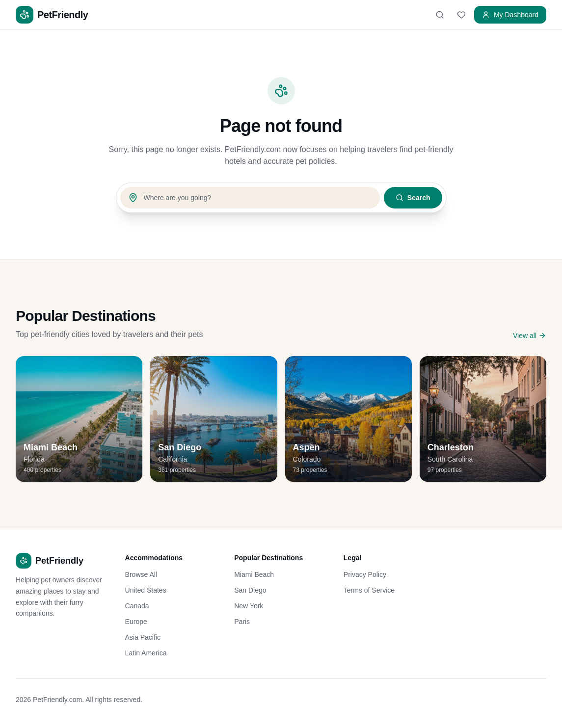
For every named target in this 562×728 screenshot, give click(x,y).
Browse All (141, 574)
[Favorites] (461, 15)
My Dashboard (510, 15)
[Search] (440, 15)
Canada (137, 606)
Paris (242, 622)
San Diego (250, 590)
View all (530, 336)
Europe (136, 622)
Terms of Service (369, 590)
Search (413, 198)
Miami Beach (254, 574)
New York (249, 606)
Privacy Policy (365, 574)
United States (146, 590)
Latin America (146, 653)
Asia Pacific (143, 637)
